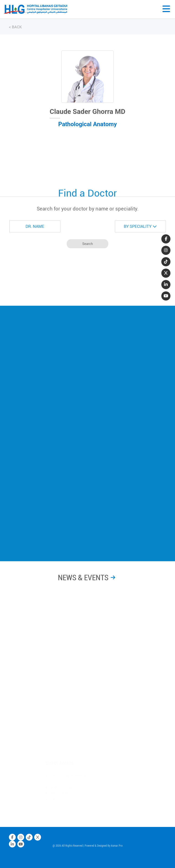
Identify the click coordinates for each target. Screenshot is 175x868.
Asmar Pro (117, 847)
